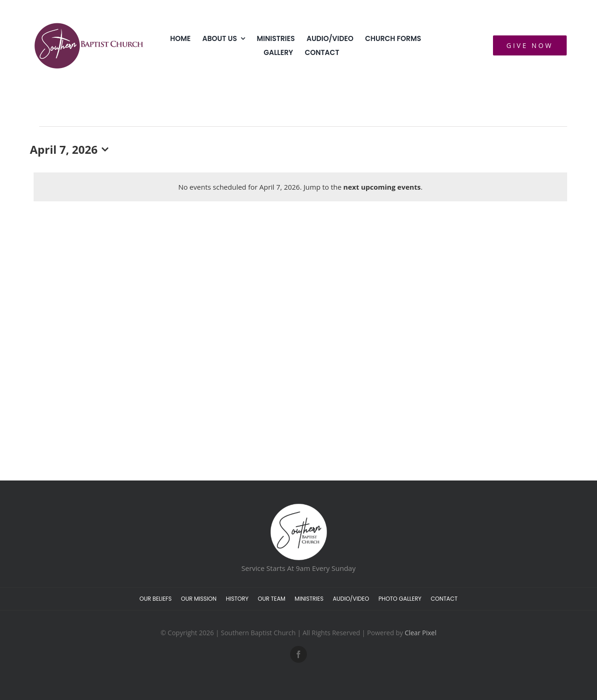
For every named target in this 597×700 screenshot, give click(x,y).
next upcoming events (382, 187)
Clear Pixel (421, 633)
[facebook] (298, 654)
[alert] (300, 187)
